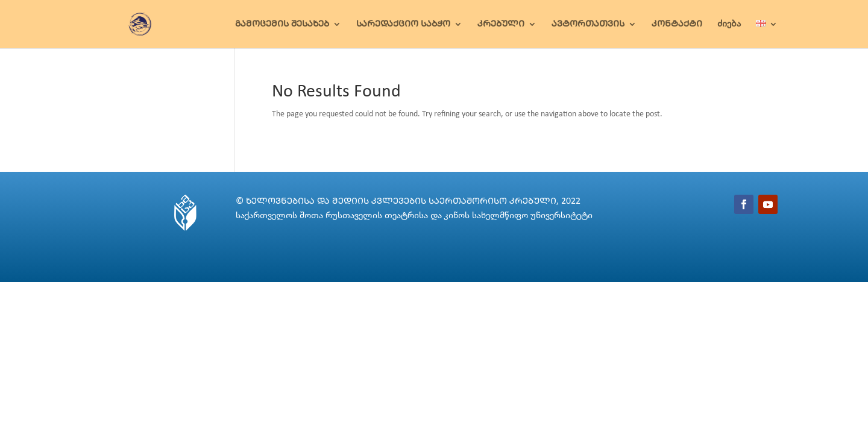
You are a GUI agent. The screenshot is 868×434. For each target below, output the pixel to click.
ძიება (729, 24)
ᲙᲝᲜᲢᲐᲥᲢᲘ (677, 24)
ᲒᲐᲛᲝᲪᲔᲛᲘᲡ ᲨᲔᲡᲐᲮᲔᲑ (282, 24)
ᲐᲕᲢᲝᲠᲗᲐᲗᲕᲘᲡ (588, 24)
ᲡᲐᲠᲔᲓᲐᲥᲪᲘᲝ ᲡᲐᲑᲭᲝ (403, 24)
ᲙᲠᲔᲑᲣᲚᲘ (501, 24)
